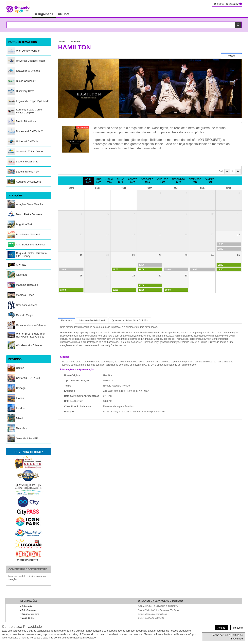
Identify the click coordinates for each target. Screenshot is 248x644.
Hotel (64, 14)
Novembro (179, 181)
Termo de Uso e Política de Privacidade (227, 637)
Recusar (238, 628)
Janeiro (210, 181)
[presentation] (231, 56)
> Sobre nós (26, 606)
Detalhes (66, 321)
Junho (109, 181)
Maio (99, 181)
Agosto (133, 181)
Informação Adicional (92, 321)
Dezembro (195, 181)
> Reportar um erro (29, 614)
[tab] (231, 56)
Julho (120, 181)
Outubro (163, 181)
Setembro (147, 181)
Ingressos (44, 14)
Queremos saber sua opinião (130, 321)
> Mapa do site (27, 618)
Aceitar (221, 628)
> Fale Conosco (28, 610)
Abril (89, 181)
